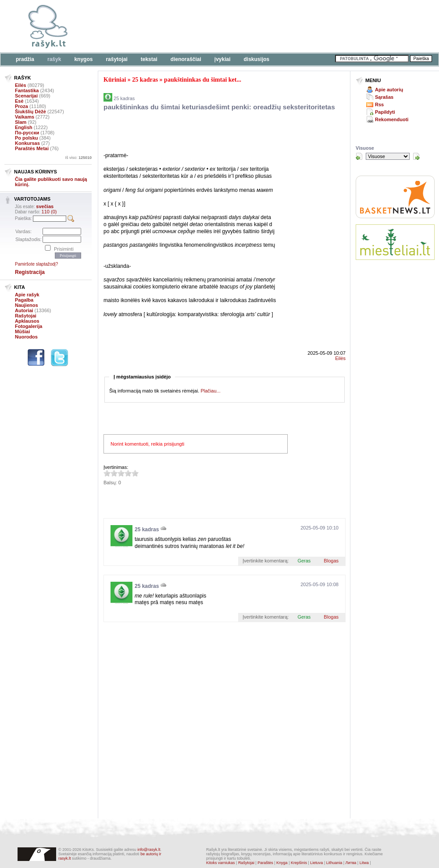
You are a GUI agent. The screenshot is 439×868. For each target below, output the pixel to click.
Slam (21, 122)
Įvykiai (223, 59)
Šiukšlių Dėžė (30, 112)
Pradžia (25, 59)
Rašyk (54, 59)
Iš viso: (78, 158)
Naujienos (27, 305)
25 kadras (145, 80)
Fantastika (27, 90)
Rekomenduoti (392, 119)
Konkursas (27, 143)
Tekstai (149, 59)
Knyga (282, 863)
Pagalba (24, 300)
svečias (45, 206)
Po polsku (27, 138)
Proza (21, 106)
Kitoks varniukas (221, 863)
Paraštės (265, 863)
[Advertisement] (206, 133)
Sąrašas (384, 97)
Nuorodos (26, 337)
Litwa (364, 863)
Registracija (30, 272)
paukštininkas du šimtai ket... (203, 80)
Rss (379, 104)
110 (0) (49, 212)
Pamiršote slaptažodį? (36, 264)
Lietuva (316, 863)
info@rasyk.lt (149, 850)
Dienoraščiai (186, 59)
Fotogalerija (29, 326)
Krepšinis (299, 863)
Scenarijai (26, 96)
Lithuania (334, 863)
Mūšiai (22, 331)
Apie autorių (389, 90)
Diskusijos (257, 59)
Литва (351, 863)
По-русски (27, 133)
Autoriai (24, 310)
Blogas (331, 561)
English (24, 127)
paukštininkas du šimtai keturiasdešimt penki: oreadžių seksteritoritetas (219, 107)
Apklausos (27, 321)
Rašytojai (116, 59)
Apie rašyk (27, 295)
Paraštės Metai (32, 148)
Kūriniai (115, 80)
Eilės (21, 85)
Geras (304, 561)
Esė (19, 101)
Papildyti (385, 112)
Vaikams (25, 117)
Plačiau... (210, 391)
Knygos (83, 59)
